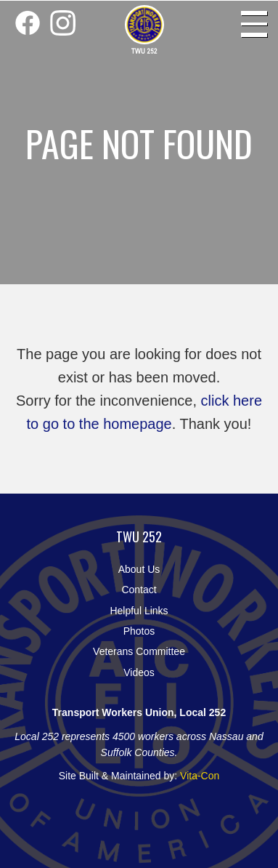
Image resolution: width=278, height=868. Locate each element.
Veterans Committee (139, 651)
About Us (139, 569)
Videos (139, 672)
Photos (139, 631)
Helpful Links (139, 611)
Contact (139, 590)
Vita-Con (200, 776)
